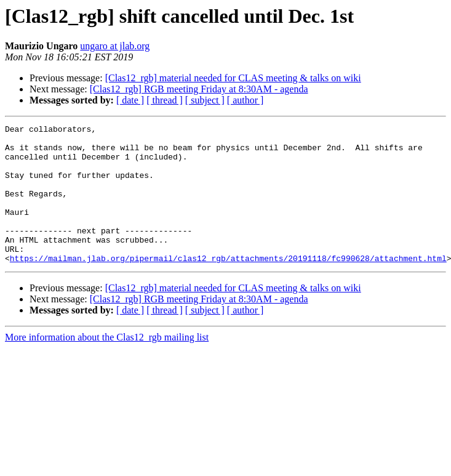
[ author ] (245, 100)
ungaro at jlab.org (115, 46)
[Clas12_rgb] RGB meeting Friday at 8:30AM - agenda (199, 89)
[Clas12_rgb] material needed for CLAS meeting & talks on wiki (233, 78)
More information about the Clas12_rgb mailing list (107, 365)
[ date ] (130, 100)
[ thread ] (165, 100)
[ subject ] (205, 100)
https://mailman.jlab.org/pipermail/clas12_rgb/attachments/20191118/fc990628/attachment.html (228, 286)
